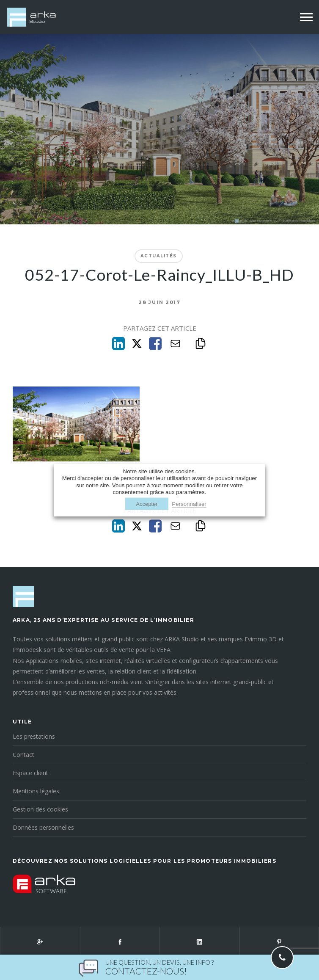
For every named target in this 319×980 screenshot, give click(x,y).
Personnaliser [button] (189, 504)
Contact (23, 755)
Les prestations (34, 736)
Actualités (159, 256)
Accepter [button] (147, 504)
